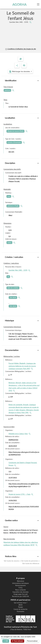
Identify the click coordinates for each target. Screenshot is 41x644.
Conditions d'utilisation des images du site (20, 49)
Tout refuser (17, 641)
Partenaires (21, 611)
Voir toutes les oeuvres (12, 561)
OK (6, 641)
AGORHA (19, 4)
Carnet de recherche (20, 609)
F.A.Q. (21, 588)
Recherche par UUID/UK (20, 596)
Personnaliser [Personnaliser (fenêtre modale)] (32, 641)
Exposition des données (21, 592)
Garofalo (19, 22)
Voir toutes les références (31, 563)
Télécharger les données (20, 72)
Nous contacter (21, 590)
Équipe (21, 607)
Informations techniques (20, 583)
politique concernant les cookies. (13, 638)
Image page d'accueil (20, 594)
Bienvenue (21, 581)
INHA (20, 605)
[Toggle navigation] (39, 4)
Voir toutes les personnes (30, 561)
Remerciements (20, 585)
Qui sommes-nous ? (21, 603)
